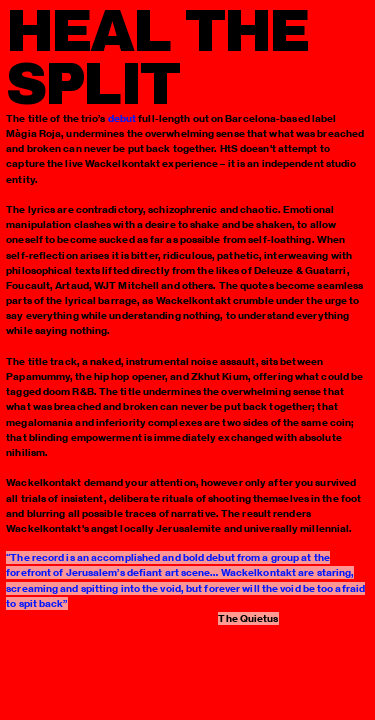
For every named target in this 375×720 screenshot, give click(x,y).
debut (122, 118)
